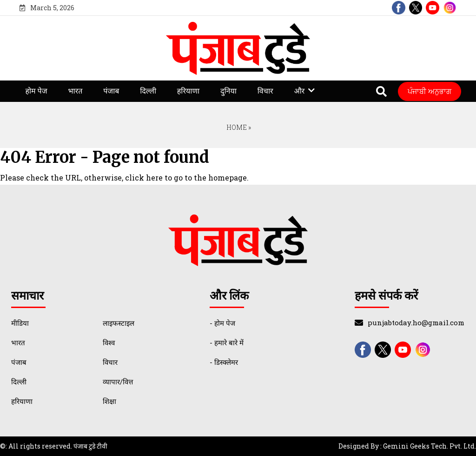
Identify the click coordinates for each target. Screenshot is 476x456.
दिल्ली (148, 91)
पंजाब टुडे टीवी (90, 446)
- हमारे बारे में (227, 342)
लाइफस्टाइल (119, 323)
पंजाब (111, 91)
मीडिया (20, 323)
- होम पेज (222, 323)
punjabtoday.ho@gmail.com (416, 322)
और (299, 91)
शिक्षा (109, 401)
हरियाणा (188, 91)
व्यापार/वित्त (118, 382)
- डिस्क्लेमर (224, 362)
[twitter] (416, 8)
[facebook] (399, 8)
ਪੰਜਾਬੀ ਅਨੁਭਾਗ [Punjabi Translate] (430, 91)
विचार (265, 91)
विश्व (109, 342)
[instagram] (450, 8)
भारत (75, 91)
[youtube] (433, 8)
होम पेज (36, 91)
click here (144, 178)
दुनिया (228, 91)
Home (236, 127)
